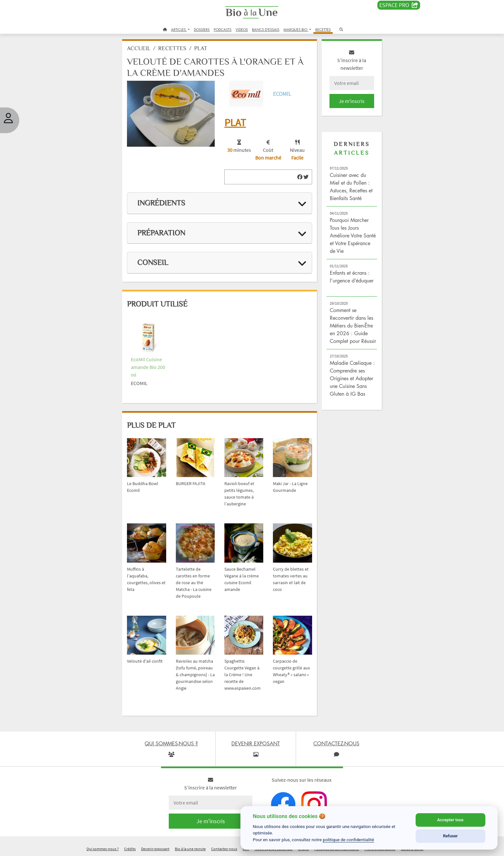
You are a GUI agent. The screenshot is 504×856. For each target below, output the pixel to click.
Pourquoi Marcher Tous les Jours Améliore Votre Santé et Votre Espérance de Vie (346, 238)
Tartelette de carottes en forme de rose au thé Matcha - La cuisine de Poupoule (197, 576)
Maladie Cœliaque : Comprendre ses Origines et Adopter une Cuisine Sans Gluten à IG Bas (349, 389)
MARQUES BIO (296, 29)
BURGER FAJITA (194, 480)
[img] (297, 178)
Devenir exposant (155, 847)
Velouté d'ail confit (151, 653)
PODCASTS (223, 29)
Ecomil (281, 95)
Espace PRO (399, 5)
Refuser (450, 836)
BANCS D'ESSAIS (266, 29)
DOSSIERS (202, 29)
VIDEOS (242, 29)
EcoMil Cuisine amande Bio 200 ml (154, 366)
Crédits (130, 847)
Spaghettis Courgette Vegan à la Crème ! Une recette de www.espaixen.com (244, 667)
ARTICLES (179, 29)
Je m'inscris (347, 104)
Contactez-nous (224, 847)
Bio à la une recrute (190, 847)
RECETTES (323, 29)
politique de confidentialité (348, 840)
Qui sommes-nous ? (103, 847)
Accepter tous (450, 820)
